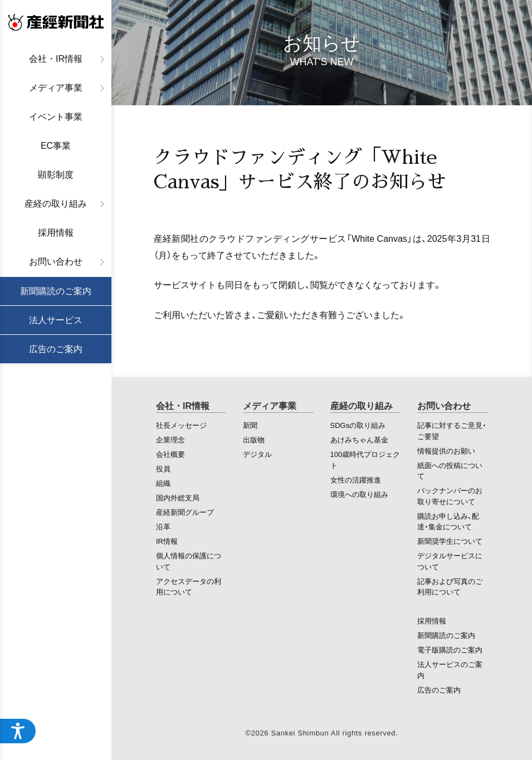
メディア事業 (56, 88)
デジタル (257, 454)
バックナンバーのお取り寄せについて (450, 496)
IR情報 (167, 541)
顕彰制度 (56, 175)
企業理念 (170, 439)
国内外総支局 (178, 497)
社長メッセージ (181, 425)
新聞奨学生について (450, 541)
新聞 (250, 425)
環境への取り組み (359, 494)
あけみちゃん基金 (359, 439)
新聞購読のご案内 (56, 291)
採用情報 (56, 233)
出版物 (254, 439)
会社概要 (170, 454)
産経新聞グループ (185, 512)
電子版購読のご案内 (450, 649)
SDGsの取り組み (358, 425)
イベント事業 (56, 117)
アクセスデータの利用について (189, 586)
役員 (163, 468)
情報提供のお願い (446, 450)
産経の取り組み (56, 204)
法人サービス (56, 320)
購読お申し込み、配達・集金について (448, 521)
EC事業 (56, 146)
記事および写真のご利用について (450, 586)
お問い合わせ (56, 262)
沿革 (163, 526)
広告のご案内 (56, 349)
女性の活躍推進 (356, 479)
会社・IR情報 (56, 59)
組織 (163, 483)
